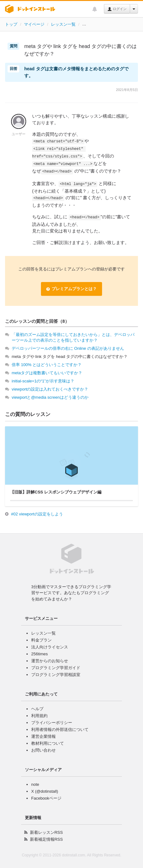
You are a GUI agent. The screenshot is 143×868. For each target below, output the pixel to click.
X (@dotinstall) (45, 791)
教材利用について (48, 743)
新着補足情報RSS (46, 839)
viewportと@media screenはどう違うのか (50, 397)
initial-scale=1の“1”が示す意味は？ (43, 381)
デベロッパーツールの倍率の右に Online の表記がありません (68, 348)
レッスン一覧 (63, 24)
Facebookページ (46, 798)
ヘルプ (37, 709)
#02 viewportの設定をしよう (37, 514)
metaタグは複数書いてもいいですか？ (47, 373)
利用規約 (39, 716)
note (35, 784)
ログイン (117, 9)
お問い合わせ (43, 750)
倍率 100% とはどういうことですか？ (47, 365)
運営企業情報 (43, 736)
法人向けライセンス (50, 647)
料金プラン (41, 640)
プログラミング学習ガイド (56, 668)
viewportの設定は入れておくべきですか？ (50, 389)
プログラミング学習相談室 (56, 675)
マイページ (34, 24)
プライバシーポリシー (52, 723)
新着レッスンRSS (46, 832)
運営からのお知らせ (50, 661)
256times (40, 654)
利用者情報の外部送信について (60, 730)
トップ (11, 24)
